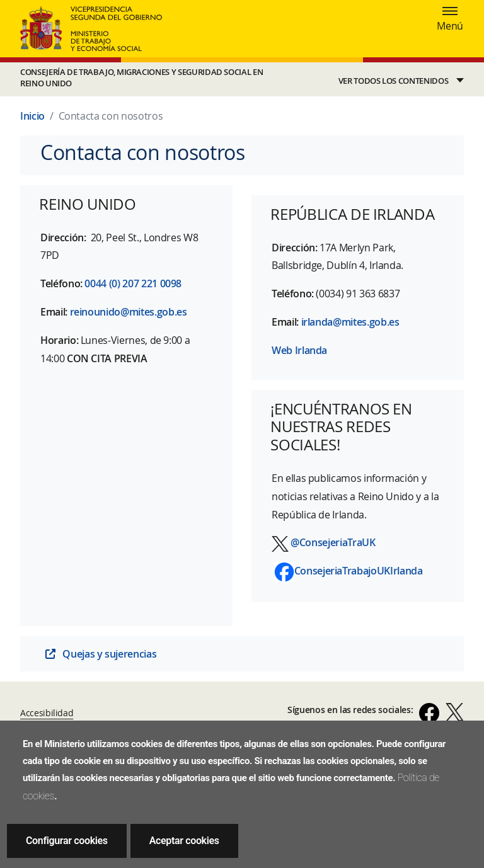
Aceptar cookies (184, 841)
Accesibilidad (47, 713)
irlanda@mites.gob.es (350, 322)
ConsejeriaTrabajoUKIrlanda (359, 571)
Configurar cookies (67, 841)
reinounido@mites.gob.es (129, 312)
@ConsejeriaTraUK (333, 542)
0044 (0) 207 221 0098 (133, 283)
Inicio (32, 116)
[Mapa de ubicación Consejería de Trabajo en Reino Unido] (126, 494)
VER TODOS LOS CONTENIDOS (394, 81)
